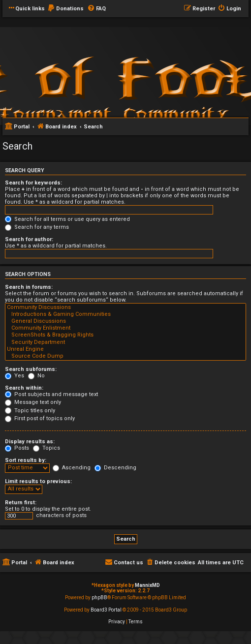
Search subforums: (31, 369)
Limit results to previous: (38, 481)
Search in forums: (29, 287)
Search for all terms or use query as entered (67, 219)
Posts (17, 448)
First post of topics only (40, 418)
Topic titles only (30, 411)
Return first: (21, 503)
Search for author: (29, 239)
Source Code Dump (125, 356)
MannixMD (147, 585)
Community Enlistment (125, 328)
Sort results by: (26, 460)
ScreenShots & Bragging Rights (125, 335)
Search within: (24, 388)
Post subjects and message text (51, 394)
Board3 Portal (106, 610)
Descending (115, 468)
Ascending (72, 468)
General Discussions (125, 321)
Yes (15, 376)
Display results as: (30, 442)
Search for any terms (37, 227)
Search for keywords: (33, 183)
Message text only (33, 402)
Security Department (125, 342)
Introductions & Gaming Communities (125, 314)
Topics (47, 448)
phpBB (99, 598)
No (36, 376)
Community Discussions (125, 307)
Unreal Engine (125, 349)
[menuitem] (65, 9)
